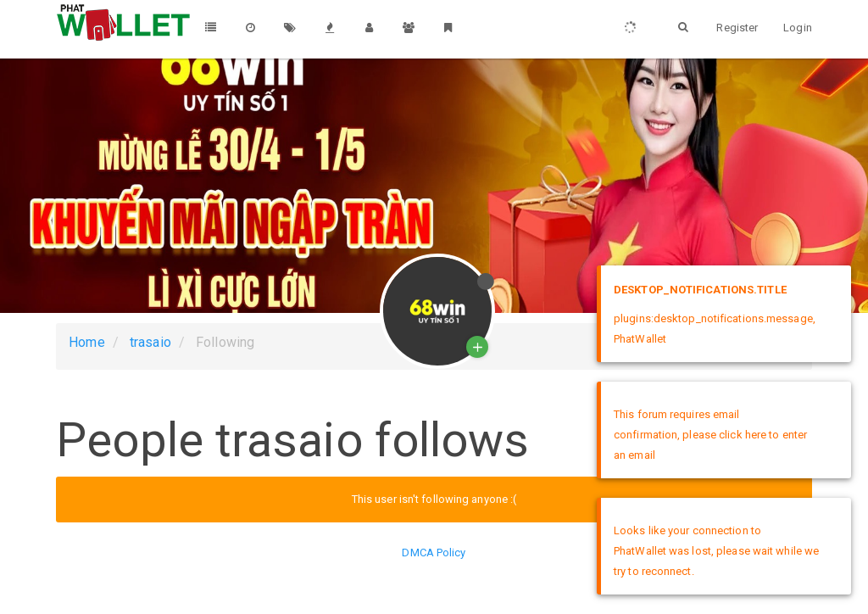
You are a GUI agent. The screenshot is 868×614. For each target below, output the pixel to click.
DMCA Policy (434, 553)
